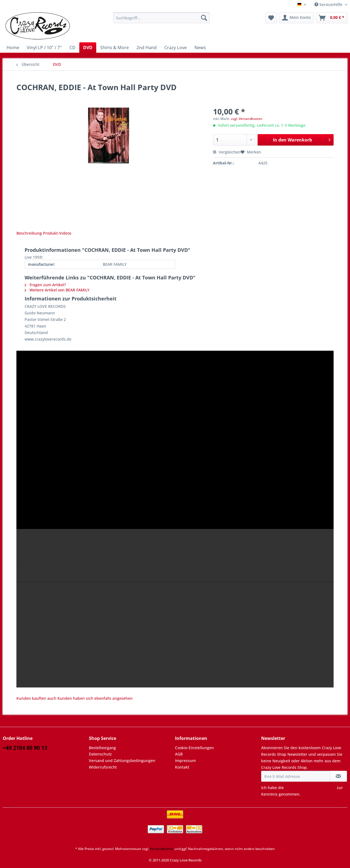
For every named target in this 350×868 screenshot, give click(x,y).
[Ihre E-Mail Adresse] (296, 776)
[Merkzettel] (271, 18)
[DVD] (88, 48)
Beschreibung (29, 233)
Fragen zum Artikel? (45, 285)
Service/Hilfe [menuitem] (329, 5)
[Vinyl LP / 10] (44, 48)
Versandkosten (162, 849)
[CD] (72, 48)
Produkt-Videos (57, 233)
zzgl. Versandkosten (247, 119)
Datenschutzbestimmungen (310, 788)
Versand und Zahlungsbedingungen (122, 761)
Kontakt (182, 767)
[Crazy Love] (176, 48)
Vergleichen (227, 152)
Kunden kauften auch (36, 698)
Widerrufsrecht (103, 767)
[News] (200, 48)
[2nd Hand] (147, 48)
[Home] (13, 48)
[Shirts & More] (114, 48)
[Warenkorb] (332, 18)
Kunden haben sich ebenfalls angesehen (95, 698)
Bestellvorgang (102, 748)
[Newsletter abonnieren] (338, 776)
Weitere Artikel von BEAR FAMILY (57, 290)
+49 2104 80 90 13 (25, 748)
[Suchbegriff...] (161, 18)
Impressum (185, 761)
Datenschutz (100, 754)
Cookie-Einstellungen (194, 748)
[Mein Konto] (297, 18)
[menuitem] (161, 20)
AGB (179, 754)
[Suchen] (204, 18)
